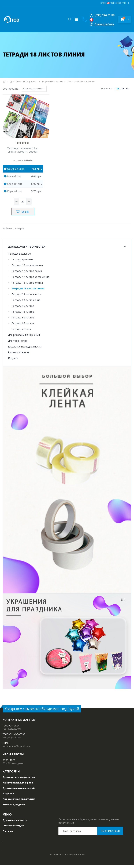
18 (118, 89)
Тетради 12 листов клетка (27, 268)
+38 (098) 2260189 (12, 732)
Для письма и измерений (19, 791)
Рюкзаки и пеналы (19, 355)
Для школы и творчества (24, 82)
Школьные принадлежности (25, 349)
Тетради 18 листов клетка (27, 285)
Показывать (115, 89)
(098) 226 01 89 (101, 15)
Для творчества (18, 344)
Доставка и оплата (15, 823)
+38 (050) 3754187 (12, 740)
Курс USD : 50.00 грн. (113, 3)
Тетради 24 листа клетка (26, 297)
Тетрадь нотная (21, 332)
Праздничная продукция (19, 802)
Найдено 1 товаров (14, 231)
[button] (69, 19)
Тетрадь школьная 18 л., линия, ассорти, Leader (23, 153)
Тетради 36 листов (23, 309)
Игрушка (8, 796)
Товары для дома (14, 807)
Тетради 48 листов (23, 314)
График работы (104, 24)
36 (122, 89)
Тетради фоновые (22, 262)
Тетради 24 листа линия (26, 303)
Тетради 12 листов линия (27, 274)
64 (127, 89)
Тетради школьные (52, 82)
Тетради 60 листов (23, 320)
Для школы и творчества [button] (27, 249)
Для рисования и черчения (24, 338)
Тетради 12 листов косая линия (30, 280)
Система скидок (13, 828)
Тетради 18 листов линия (28, 291)
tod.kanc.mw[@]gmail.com (16, 749)
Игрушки (13, 361)
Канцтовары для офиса (18, 785)
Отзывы (8, 834)
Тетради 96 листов (23, 326)
